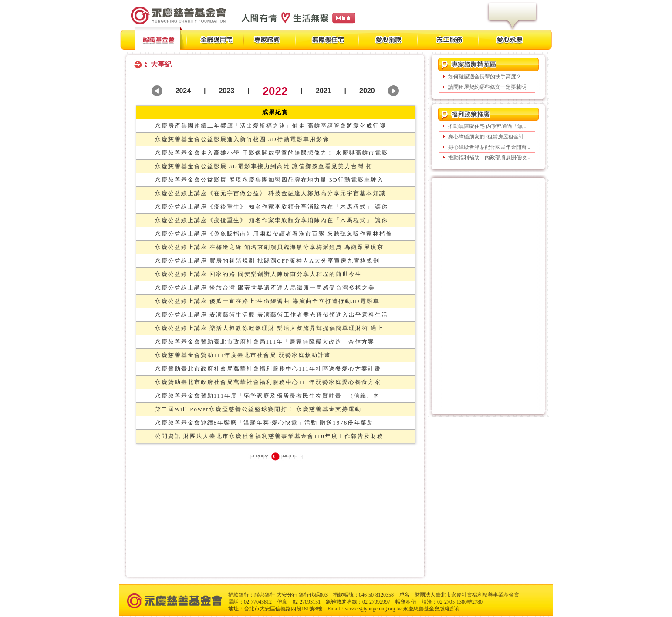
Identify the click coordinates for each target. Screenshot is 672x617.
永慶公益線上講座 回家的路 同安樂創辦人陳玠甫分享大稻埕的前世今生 (259, 274)
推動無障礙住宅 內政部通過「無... (487, 126)
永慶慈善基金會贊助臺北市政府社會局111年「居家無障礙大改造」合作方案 (265, 342)
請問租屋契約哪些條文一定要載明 (487, 87)
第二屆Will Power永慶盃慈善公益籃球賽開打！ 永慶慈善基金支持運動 (258, 409)
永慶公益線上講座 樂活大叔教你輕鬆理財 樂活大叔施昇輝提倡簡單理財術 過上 (270, 328)
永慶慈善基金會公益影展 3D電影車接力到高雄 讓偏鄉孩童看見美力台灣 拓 (264, 166)
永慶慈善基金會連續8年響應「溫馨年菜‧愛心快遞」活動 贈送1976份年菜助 (265, 423)
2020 (367, 91)
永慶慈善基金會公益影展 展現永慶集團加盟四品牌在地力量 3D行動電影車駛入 (269, 180)
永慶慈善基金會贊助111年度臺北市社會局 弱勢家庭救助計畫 (243, 355)
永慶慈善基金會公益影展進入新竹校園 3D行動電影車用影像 (242, 139)
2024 (183, 91)
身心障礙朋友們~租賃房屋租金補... (488, 137)
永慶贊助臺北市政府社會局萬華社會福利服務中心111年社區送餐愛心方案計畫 (268, 369)
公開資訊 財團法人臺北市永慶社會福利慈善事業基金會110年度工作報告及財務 (269, 436)
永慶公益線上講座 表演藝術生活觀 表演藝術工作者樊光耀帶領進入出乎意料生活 (272, 315)
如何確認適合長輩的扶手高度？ (485, 77)
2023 (227, 91)
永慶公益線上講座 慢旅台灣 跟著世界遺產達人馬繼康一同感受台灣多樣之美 (265, 288)
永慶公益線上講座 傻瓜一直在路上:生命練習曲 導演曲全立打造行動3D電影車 (267, 301)
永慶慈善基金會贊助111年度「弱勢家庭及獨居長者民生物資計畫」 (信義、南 (267, 396)
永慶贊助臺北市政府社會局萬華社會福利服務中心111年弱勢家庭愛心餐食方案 (268, 382)
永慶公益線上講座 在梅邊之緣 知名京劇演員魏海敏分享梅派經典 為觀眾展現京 (270, 247)
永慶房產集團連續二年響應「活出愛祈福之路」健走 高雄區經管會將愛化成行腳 (270, 126)
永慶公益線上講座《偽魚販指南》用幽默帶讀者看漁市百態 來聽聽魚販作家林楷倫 (274, 234)
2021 (324, 91)
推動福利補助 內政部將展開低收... (489, 158)
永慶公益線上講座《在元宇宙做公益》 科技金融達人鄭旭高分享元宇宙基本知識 (270, 193)
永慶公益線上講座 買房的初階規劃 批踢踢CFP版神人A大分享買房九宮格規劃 (267, 261)
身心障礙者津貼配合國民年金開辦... (489, 147)
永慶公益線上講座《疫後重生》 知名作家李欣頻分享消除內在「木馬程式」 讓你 (272, 207)
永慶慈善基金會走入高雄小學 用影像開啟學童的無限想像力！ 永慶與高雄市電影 (272, 153)
